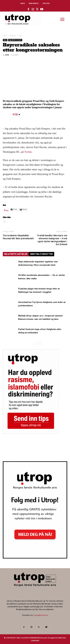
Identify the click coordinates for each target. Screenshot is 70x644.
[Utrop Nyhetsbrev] (35, 558)
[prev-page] (35, 343)
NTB (7, 55)
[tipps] (31, 433)
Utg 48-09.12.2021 (15, 40)
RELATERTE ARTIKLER (16, 254)
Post (6, 210)
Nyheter (13, 36)
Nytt (20, 36)
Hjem (5, 36)
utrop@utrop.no (41, 615)
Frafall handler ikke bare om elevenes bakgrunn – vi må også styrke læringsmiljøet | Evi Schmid (52, 240)
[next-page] (39, 343)
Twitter (28, 152)
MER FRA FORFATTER (42, 254)
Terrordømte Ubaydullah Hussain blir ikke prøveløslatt (18, 237)
